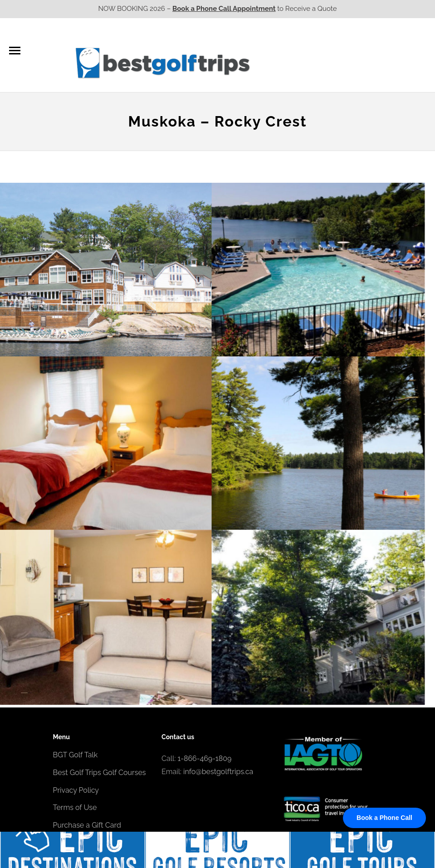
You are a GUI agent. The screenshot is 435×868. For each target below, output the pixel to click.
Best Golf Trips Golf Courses (100, 773)
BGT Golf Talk (76, 755)
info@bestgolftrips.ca (218, 772)
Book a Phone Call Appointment (224, 9)
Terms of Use (75, 807)
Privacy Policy (76, 790)
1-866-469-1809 (205, 758)
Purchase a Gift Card (87, 825)
